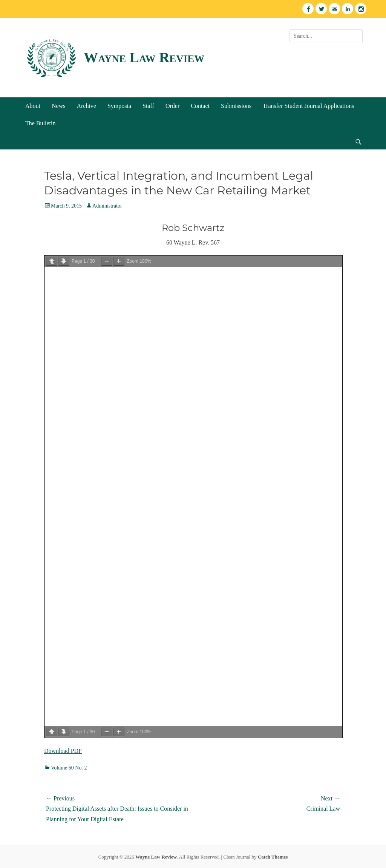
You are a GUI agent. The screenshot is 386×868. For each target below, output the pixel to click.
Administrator (107, 206)
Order (172, 106)
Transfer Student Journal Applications (309, 106)
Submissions (236, 106)
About (33, 106)
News (58, 106)
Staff (148, 106)
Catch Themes (273, 857)
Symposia (119, 106)
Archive (86, 106)
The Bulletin (40, 123)
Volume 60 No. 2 (69, 768)
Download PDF (63, 751)
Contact (200, 106)
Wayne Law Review (144, 57)
